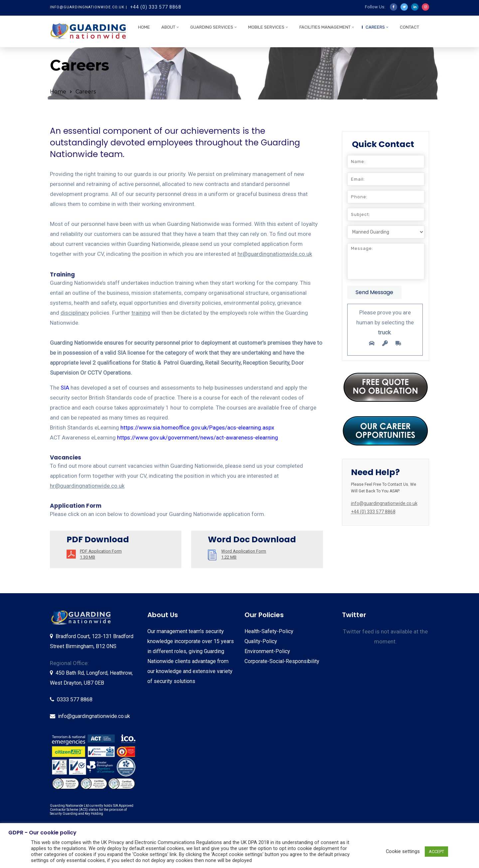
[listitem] (68, 739)
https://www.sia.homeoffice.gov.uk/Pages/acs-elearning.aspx (197, 428)
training (141, 313)
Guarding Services (212, 27)
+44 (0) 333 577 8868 (156, 7)
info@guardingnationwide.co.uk (94, 716)
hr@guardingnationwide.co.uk (275, 254)
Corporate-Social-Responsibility (282, 661)
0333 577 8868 (75, 699)
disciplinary (75, 313)
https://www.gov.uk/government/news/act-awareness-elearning (198, 437)
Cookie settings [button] (403, 851)
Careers (375, 27)
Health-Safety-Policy (269, 631)
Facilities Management (325, 27)
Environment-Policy (267, 651)
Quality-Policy (261, 641)
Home (144, 27)
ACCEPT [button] (436, 852)
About (168, 27)
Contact (409, 27)
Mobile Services (266, 27)
